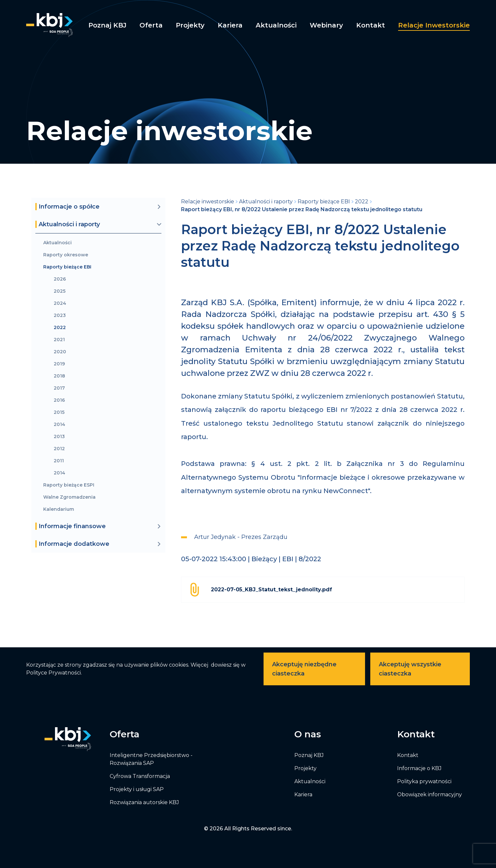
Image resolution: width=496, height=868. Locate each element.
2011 (59, 461)
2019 (59, 364)
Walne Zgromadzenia (69, 497)
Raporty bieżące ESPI (69, 485)
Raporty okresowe (66, 255)
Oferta (151, 25)
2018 (59, 376)
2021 (59, 340)
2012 (59, 449)
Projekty (190, 25)
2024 (60, 303)
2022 (60, 328)
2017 (59, 388)
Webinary (326, 25)
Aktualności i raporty (266, 202)
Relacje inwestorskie (434, 25)
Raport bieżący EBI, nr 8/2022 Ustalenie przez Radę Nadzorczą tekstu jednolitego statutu (302, 209)
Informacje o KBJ (419, 768)
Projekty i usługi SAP (137, 789)
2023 (60, 315)
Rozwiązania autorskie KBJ (144, 802)
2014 (59, 425)
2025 (60, 291)
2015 (59, 412)
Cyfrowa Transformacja (140, 776)
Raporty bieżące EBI (67, 267)
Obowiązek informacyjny (430, 794)
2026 (60, 279)
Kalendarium (59, 509)
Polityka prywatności (424, 781)
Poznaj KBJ (107, 25)
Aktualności (276, 25)
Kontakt (371, 25)
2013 (59, 437)
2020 (60, 352)
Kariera (230, 25)
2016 (59, 400)
